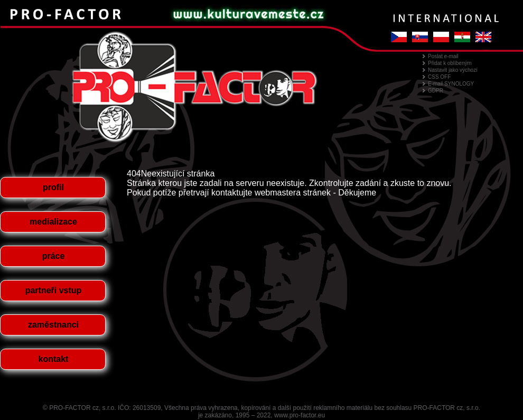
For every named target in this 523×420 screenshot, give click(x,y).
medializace (53, 222)
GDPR (436, 91)
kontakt (54, 359)
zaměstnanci (53, 325)
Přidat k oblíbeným (450, 63)
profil (53, 187)
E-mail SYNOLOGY (451, 84)
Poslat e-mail (443, 56)
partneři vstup (54, 290)
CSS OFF (439, 77)
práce (54, 256)
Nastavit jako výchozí (453, 70)
